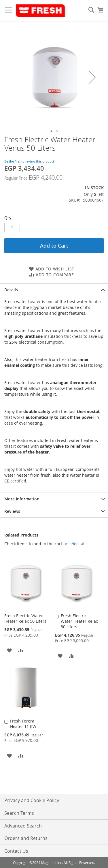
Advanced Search (23, 826)
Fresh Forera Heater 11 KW (23, 724)
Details (11, 290)
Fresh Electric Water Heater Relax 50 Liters (25, 618)
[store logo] (40, 11)
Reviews (12, 511)
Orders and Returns (26, 838)
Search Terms (19, 813)
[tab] (54, 290)
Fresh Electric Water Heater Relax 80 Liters (79, 621)
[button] (92, 77)
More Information (22, 499)
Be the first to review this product (29, 161)
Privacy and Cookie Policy (32, 800)
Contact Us (16, 851)
